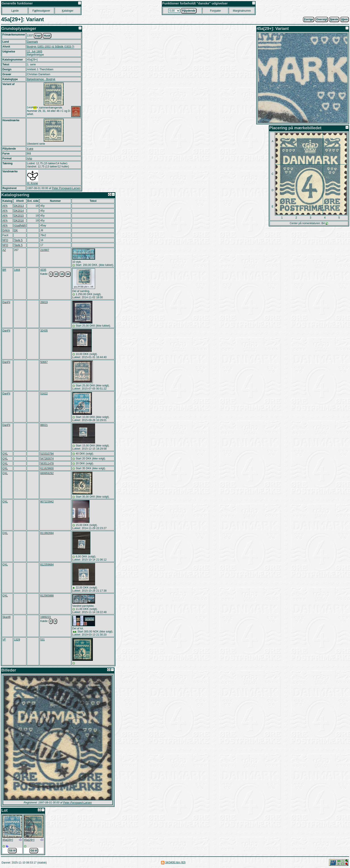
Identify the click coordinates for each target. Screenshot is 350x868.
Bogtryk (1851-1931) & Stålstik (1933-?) (51, 47)
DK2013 (19, 206)
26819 (44, 302)
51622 (44, 394)
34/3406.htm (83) (175, 862)
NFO (5, 240)
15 (62, 274)
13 (56, 274)
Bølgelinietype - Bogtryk (41, 79)
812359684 (47, 565)
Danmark (32, 42)
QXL (5, 454)
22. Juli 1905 (35, 52)
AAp (30, 159)
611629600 (47, 468)
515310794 (47, 454)
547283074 (47, 459)
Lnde (15, 11)
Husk (47, 36)
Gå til (12, 851)
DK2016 (19, 221)
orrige (309, 19)
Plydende (189, 11)
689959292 (47, 473)
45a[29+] (8, 840)
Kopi (38, 36)
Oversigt (322, 19)
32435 (44, 331)
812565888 (47, 596)
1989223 (45, 617)
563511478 (47, 463)
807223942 (47, 502)
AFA (5, 206)
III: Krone (32, 183)
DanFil (6, 302)
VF (4, 640)
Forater (216, 11)
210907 (45, 250)
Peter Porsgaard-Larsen (66, 188)
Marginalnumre (242, 11)
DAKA (6, 230)
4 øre (30, 149)
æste (334, 19)
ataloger (68, 11)
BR (4, 270)
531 (42, 640)
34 (68, 274)
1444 (17, 270)
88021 (44, 425)
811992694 (47, 533)
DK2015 (19, 216)
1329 (17, 640)
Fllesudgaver (41, 11)
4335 (43, 270)
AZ (4, 250)
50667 (44, 362)
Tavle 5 (18, 240)
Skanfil (6, 617)
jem (345, 19)
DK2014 (19, 211)
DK (16, 230)
